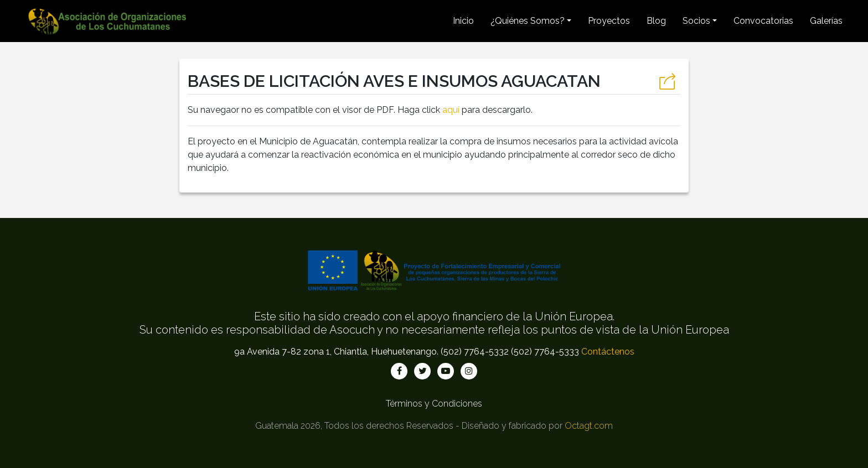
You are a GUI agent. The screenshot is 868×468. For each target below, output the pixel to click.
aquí (451, 110)
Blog (656, 21)
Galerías (826, 21)
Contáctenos (608, 352)
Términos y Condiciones (434, 404)
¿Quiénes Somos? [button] (528, 21)
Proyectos (609, 21)
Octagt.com (589, 426)
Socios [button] (696, 21)
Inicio (463, 21)
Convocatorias (763, 21)
